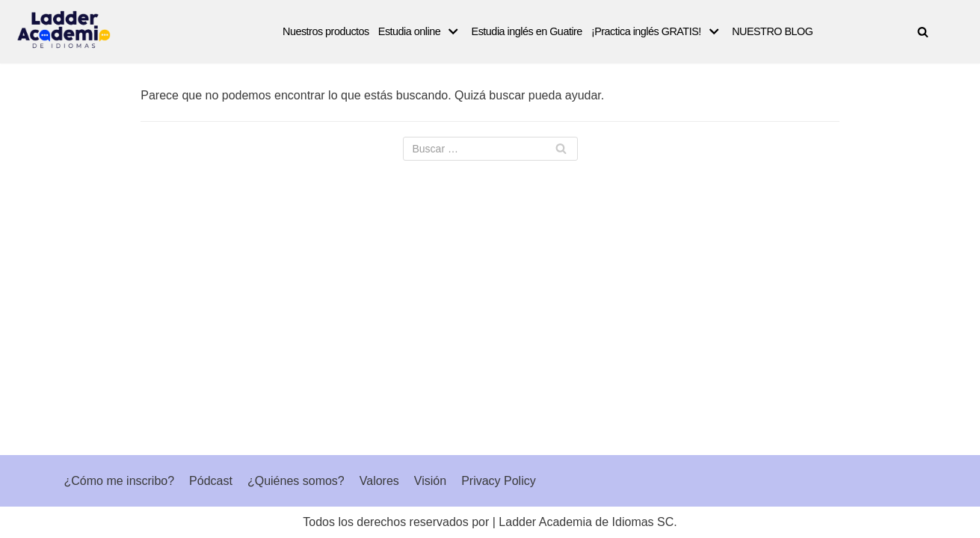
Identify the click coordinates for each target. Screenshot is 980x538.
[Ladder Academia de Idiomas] (64, 29)
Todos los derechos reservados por (396, 522)
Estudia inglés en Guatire (527, 31)
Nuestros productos (326, 31)
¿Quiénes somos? (296, 481)
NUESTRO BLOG (772, 31)
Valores (379, 481)
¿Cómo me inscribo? (120, 481)
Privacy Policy (499, 481)
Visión (430, 481)
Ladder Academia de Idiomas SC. (588, 522)
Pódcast (211, 481)
